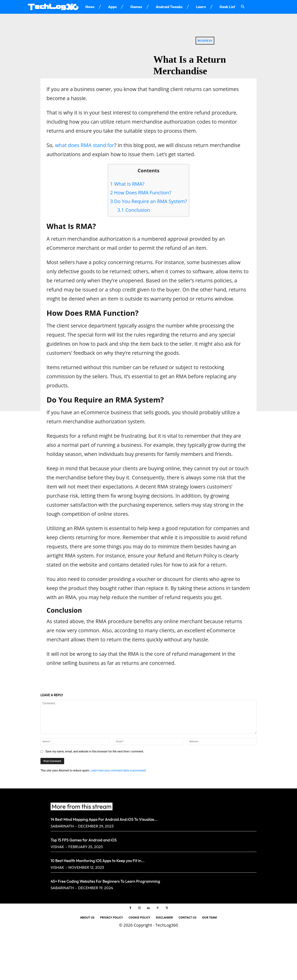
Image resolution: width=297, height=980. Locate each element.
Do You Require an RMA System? (148, 201)
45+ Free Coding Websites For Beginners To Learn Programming (148, 880)
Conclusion (134, 210)
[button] (243, 7)
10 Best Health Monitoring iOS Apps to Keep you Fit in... (134, 860)
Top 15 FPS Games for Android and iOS (109, 839)
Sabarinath (62, 826)
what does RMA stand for (85, 145)
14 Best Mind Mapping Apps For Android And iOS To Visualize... (146, 818)
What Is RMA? (127, 184)
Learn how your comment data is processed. (119, 770)
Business (205, 41)
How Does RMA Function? (141, 193)
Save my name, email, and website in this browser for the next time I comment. (95, 751)
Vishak (57, 847)
